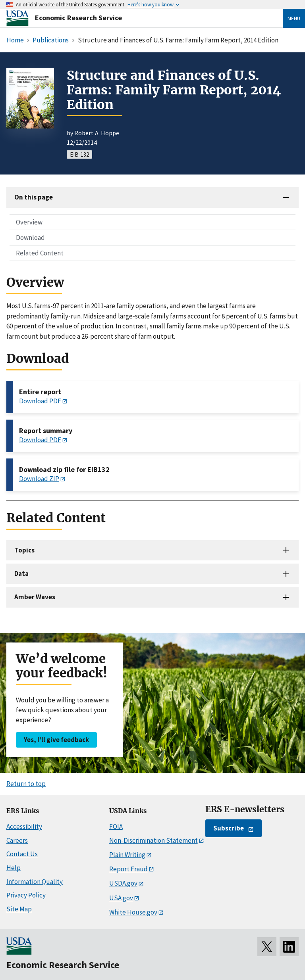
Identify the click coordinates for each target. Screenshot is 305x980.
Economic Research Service (78, 18)
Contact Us (22, 854)
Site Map (19, 909)
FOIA (116, 827)
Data (21, 573)
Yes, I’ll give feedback (56, 740)
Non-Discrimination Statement (153, 840)
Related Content (40, 253)
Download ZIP (39, 479)
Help (14, 868)
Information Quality (35, 882)
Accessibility (24, 827)
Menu (294, 18)
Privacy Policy (26, 895)
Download (30, 238)
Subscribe (229, 828)
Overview (29, 222)
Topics (24, 550)
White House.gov (133, 912)
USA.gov (121, 898)
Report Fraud (128, 869)
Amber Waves (35, 597)
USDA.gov (123, 883)
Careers (17, 840)
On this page (34, 197)
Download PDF (40, 401)
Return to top (26, 784)
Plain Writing (127, 855)
